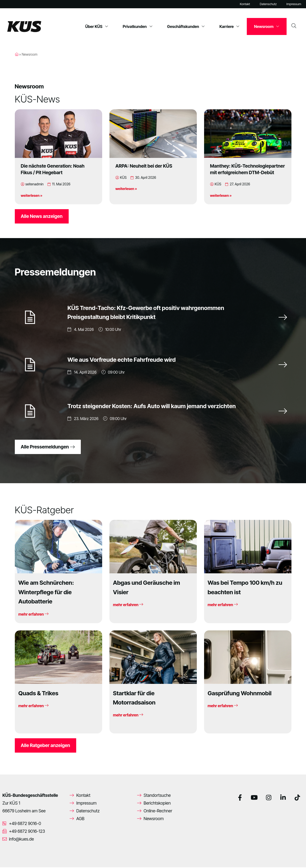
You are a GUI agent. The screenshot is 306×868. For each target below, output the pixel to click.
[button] (11, 857)
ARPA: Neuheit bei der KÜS (144, 166)
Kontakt (245, 4)
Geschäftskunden (186, 26)
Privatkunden (138, 26)
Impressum (294, 4)
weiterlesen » (32, 195)
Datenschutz (268, 4)
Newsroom (267, 26)
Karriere (229, 26)
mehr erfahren (33, 615)
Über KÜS (97, 26)
